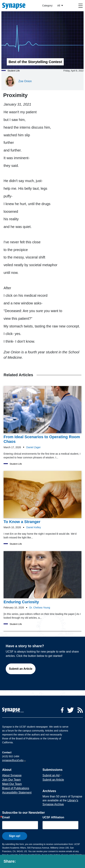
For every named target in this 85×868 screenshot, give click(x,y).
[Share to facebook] (20, 862)
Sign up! (15, 836)
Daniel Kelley (34, 527)
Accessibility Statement (17, 793)
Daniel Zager (33, 447)
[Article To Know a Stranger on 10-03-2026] (42, 498)
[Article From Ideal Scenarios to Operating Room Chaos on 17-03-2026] (42, 415)
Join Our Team (11, 780)
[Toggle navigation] (81, 6)
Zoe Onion (25, 81)
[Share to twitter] (28, 862)
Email (6, 817)
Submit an (52, 775)
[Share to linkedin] (36, 862)
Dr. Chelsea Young (40, 608)
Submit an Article (21, 669)
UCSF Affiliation (53, 817)
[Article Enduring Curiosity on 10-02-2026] (42, 578)
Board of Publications (16, 788)
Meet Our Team (12, 784)
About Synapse (12, 775)
